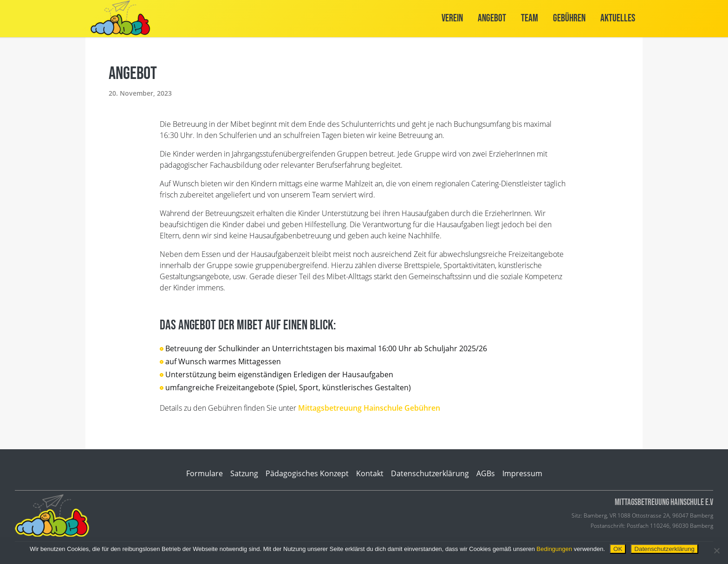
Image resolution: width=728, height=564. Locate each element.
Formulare (205, 473)
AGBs (486, 473)
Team (530, 18)
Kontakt (370, 473)
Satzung (244, 473)
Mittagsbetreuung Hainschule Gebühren (369, 408)
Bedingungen (555, 549)
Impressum (522, 473)
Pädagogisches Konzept (307, 473)
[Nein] (716, 551)
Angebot (492, 18)
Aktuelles (618, 18)
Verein (452, 18)
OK (618, 549)
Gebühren (569, 18)
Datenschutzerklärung (430, 473)
